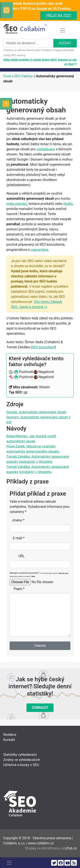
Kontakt (9, 740)
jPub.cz (71, 848)
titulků (68, 204)
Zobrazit (40, 708)
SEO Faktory (23, 76)
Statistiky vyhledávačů (20, 755)
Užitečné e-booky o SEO (21, 765)
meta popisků (17, 204)
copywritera (40, 250)
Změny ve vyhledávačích (22, 760)
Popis (19, 589)
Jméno (18, 520)
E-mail (19, 538)
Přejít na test (59, 15)
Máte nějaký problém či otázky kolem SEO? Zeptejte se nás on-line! (40, 62)
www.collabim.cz (41, 843)
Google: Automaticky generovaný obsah (36, 412)
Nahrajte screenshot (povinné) (39, 575)
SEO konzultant (43, 347)
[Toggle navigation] (63, 30)
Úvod (7, 76)
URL (21, 556)
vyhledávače (46, 149)
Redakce (10, 735)
